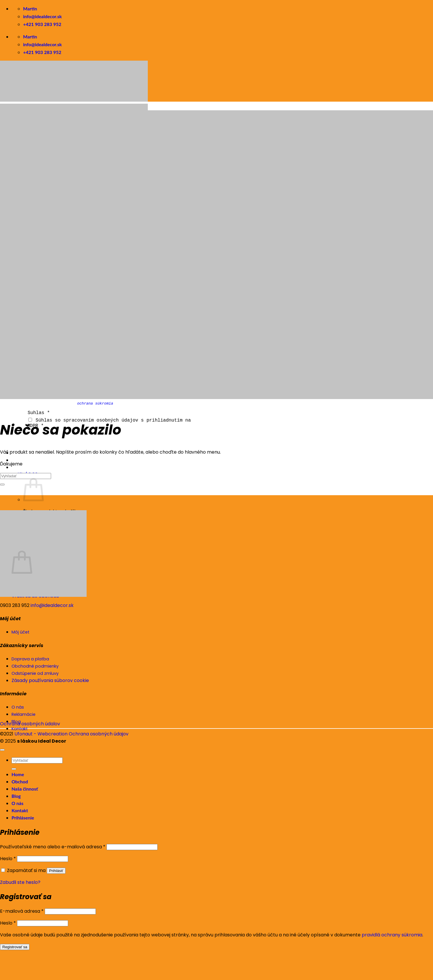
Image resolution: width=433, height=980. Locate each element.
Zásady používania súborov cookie (50, 680)
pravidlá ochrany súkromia (392, 935)
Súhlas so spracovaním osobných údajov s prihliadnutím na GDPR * (109, 423)
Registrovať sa (15, 947)
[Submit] (2, 485)
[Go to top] (2, 750)
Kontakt (20, 810)
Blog (16, 796)
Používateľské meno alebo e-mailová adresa (53, 847)
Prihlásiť (56, 871)
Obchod (20, 781)
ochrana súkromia (95, 403)
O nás (17, 803)
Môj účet (20, 632)
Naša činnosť (25, 789)
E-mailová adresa (22, 911)
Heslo (8, 859)
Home (18, 774)
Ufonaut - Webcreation (41, 734)
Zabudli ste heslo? (20, 882)
